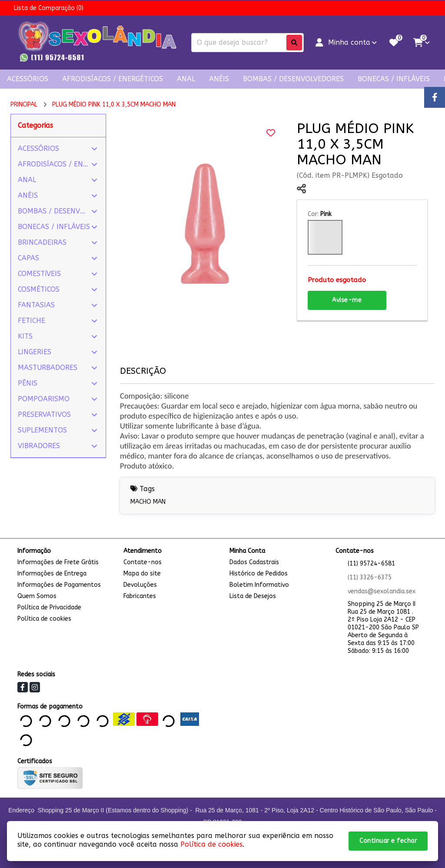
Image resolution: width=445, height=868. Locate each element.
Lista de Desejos (253, 596)
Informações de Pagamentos (59, 585)
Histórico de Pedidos (259, 574)
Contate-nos (143, 562)
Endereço (21, 810)
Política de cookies (44, 619)
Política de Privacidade (49, 607)
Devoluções (140, 585)
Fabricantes (140, 596)
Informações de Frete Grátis (58, 562)
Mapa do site (142, 574)
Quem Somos (37, 596)
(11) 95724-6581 (371, 564)
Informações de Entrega (52, 574)
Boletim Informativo (259, 585)
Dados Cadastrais (254, 562)
